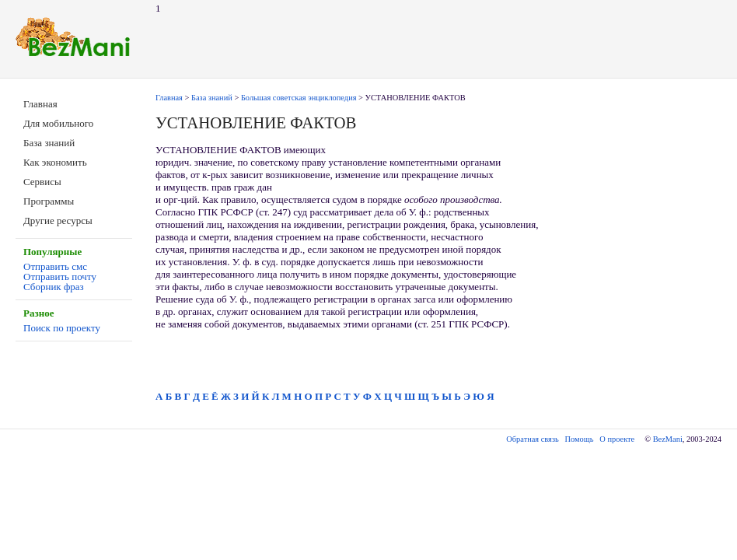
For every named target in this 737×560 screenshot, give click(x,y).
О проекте (617, 439)
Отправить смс (55, 266)
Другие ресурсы (58, 220)
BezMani (668, 439)
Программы (49, 201)
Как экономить (55, 162)
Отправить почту (60, 276)
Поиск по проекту (62, 328)
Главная (40, 104)
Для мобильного (58, 123)
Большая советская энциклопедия (299, 98)
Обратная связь (532, 439)
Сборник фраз (54, 287)
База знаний (49, 143)
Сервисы (42, 182)
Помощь (580, 439)
